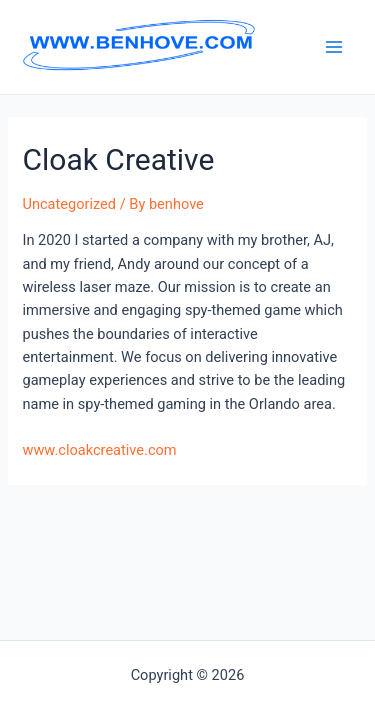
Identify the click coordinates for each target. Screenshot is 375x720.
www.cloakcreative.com (99, 450)
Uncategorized (69, 204)
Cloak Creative (118, 159)
